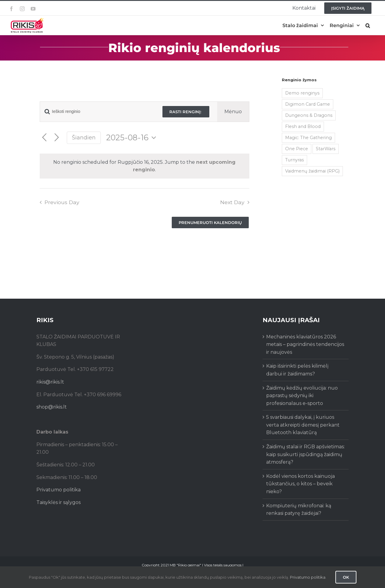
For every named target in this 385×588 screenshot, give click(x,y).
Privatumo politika (59, 490)
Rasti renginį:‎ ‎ (186, 112)
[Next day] (57, 138)
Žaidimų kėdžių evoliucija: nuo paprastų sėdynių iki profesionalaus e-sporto (302, 396)
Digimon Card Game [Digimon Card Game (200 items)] (308, 104)
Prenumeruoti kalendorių (210, 222)
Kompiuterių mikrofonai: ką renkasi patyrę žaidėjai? (299, 510)
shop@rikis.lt (52, 407)
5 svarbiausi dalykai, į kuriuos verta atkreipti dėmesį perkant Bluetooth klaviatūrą (303, 425)
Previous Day (62, 202)
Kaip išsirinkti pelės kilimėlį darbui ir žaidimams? (297, 370)
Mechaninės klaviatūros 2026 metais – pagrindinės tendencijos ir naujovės (305, 344)
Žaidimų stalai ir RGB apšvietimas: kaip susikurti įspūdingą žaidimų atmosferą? (305, 454)
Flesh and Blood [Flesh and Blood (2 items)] (303, 126)
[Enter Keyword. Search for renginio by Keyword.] (97, 112)
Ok (346, 577)
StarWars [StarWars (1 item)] (326, 149)
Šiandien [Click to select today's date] (84, 137)
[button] (368, 25)
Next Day (232, 202)
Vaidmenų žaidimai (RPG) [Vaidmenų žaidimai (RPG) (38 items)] (312, 171)
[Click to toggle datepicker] (133, 138)
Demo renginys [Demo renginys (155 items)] (302, 93)
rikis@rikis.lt (50, 382)
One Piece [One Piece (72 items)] (297, 149)
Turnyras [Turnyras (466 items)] (294, 160)
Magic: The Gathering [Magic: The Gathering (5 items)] (308, 138)
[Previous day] (44, 138)
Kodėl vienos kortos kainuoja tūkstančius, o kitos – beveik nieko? (300, 484)
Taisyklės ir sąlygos (59, 502)
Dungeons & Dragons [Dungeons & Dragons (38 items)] (309, 115)
